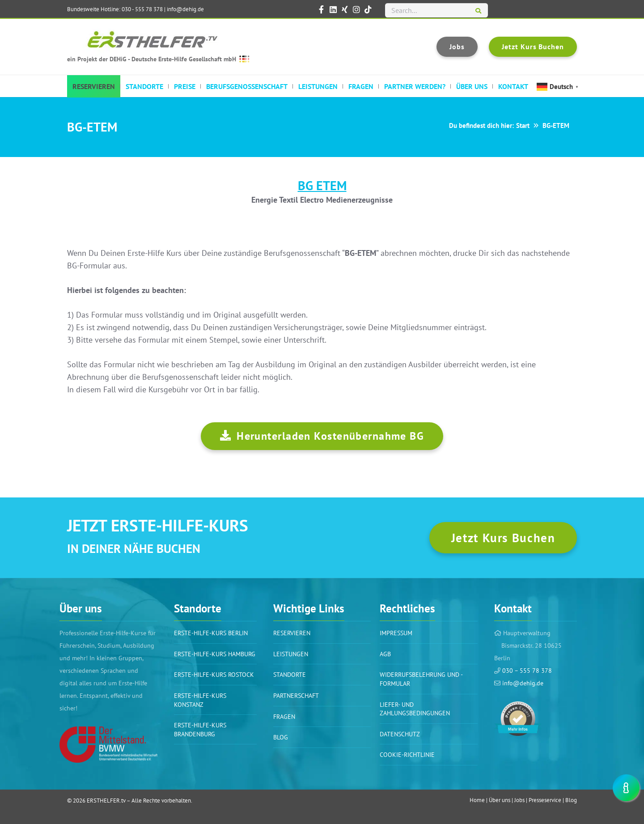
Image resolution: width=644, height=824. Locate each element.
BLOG (281, 737)
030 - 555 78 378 (142, 9)
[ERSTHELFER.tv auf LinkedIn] (333, 9)
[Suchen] (478, 11)
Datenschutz (400, 734)
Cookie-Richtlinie (407, 755)
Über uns (500, 800)
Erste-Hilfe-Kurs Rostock (214, 675)
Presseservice (545, 800)
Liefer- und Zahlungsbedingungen (415, 709)
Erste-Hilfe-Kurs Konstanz (200, 700)
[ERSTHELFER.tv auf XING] (345, 9)
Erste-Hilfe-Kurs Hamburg (215, 654)
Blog (571, 800)
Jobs (519, 800)
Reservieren (292, 633)
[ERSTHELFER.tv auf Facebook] (322, 9)
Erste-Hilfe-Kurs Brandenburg (200, 730)
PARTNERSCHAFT (296, 696)
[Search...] (436, 10)
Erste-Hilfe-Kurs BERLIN (211, 633)
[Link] (108, 744)
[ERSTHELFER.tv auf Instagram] (356, 9)
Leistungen (291, 654)
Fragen (284, 717)
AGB (385, 654)
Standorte (290, 675)
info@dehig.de (185, 9)
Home (477, 800)
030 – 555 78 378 (526, 671)
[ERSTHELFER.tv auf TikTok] (368, 9)
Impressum (396, 633)
